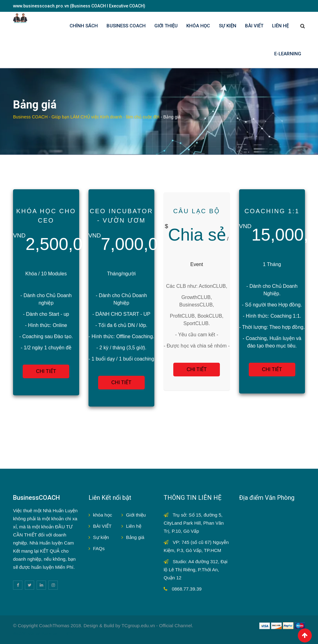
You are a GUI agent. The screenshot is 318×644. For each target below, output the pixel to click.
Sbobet (50, 634)
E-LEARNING (288, 54)
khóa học (103, 515)
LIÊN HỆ (280, 26)
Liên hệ (134, 526)
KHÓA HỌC (198, 26)
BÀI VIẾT (254, 26)
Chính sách (84, 26)
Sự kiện (101, 537)
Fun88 (66, 634)
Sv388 (20, 634)
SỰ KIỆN (228, 26)
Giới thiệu (136, 515)
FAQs (99, 548)
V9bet (34, 634)
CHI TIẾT (46, 371)
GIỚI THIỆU (166, 26)
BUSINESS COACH (126, 26)
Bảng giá (135, 537)
